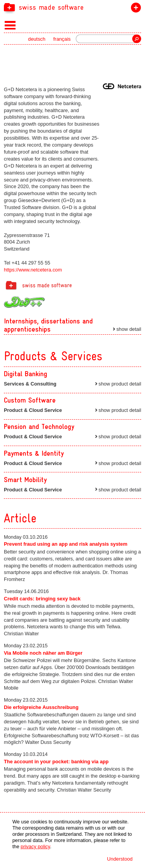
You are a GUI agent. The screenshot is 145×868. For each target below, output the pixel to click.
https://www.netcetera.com (33, 270)
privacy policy (35, 846)
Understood (120, 859)
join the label (134, 9)
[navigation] (72, 7)
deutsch (37, 39)
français (62, 39)
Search (137, 39)
